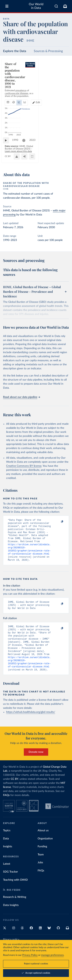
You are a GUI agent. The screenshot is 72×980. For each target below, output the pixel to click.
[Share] (56, 161)
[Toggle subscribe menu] (65, 6)
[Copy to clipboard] (58, 522)
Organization (45, 851)
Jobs (40, 875)
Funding (42, 859)
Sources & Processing (48, 51)
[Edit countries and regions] (62, 83)
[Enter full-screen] (64, 161)
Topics (7, 843)
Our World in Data (36, 6)
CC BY (8, 161)
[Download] (49, 161)
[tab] (9, 83)
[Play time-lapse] (8, 147)
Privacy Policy (30, 956)
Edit (63, 83)
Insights (8, 859)
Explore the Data (15, 51)
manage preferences (52, 956)
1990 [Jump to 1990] (17, 147)
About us (43, 843)
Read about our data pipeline (22, 397)
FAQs (6, 808)
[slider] (26, 147)
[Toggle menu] (7, 6)
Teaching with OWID (15, 892)
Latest (7, 876)
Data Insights (11, 918)
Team (41, 867)
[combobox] (56, 6)
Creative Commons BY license (24, 466)
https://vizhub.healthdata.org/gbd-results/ (31, 724)
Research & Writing (15, 909)
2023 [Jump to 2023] (62, 147)
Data (6, 851)
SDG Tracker (10, 884)
